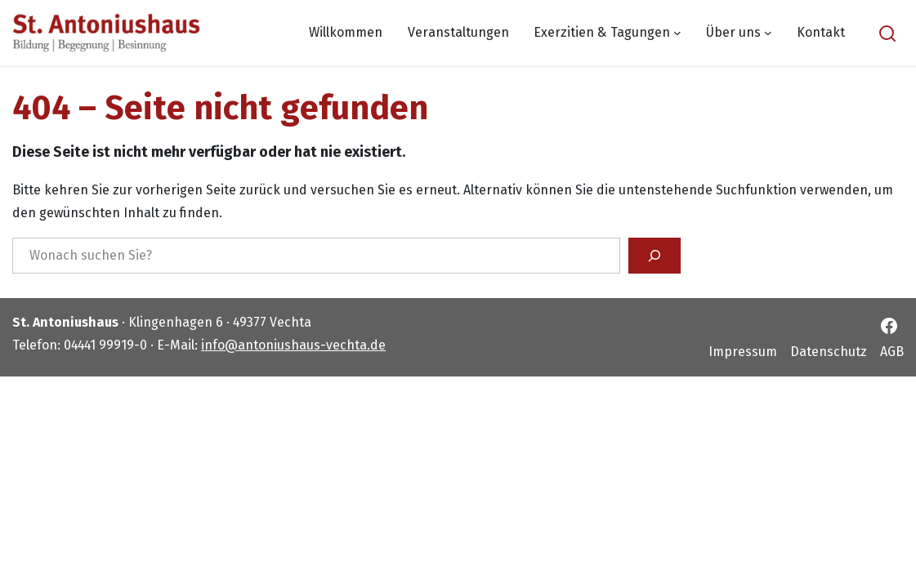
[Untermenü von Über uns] (768, 33)
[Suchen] (655, 256)
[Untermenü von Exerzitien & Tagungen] (677, 33)
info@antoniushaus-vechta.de (293, 345)
